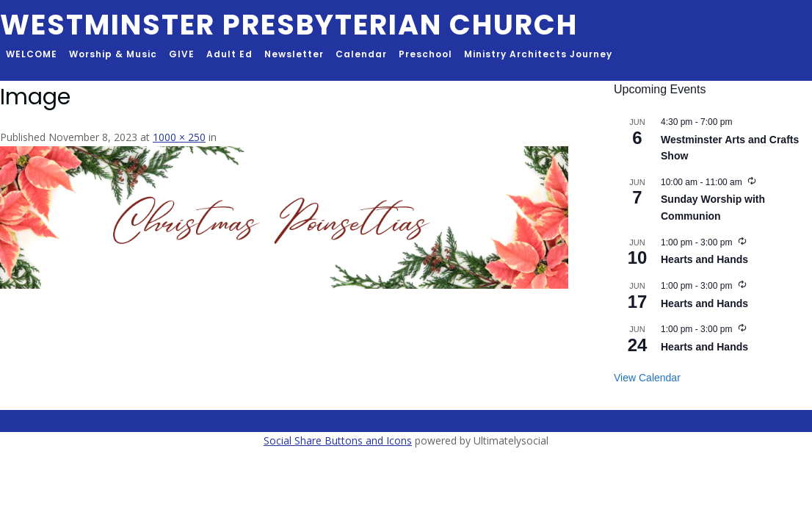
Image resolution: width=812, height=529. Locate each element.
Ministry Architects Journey (538, 54)
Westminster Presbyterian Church (289, 25)
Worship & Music (113, 54)
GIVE (182, 54)
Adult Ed (229, 54)
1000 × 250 (179, 137)
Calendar (361, 54)
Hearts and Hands (704, 259)
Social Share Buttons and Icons (338, 440)
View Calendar (647, 378)
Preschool (425, 54)
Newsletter (294, 54)
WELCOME (32, 54)
